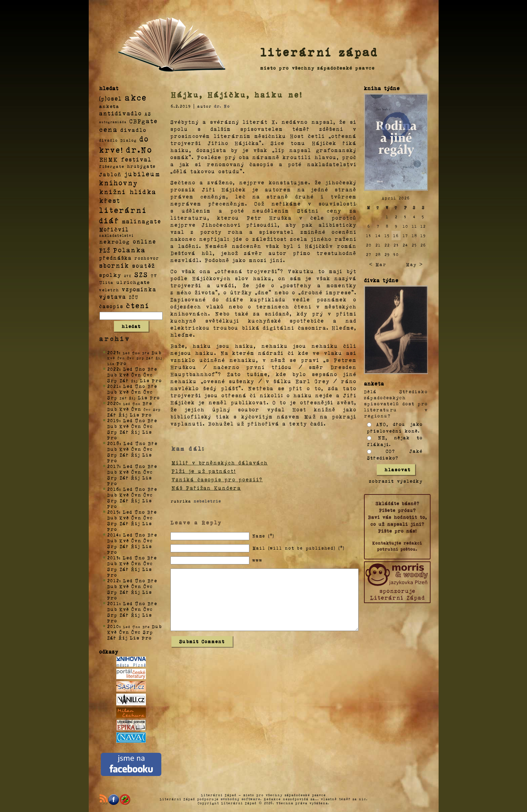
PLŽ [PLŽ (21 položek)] (105, 250)
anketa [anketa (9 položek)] (109, 106)
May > (414, 264)
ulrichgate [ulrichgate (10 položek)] (133, 282)
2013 (113, 558)
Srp (112, 380)
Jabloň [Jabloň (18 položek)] (110, 174)
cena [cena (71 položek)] (108, 129)
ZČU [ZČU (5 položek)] (134, 297)
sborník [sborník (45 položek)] (114, 265)
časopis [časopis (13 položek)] (111, 306)
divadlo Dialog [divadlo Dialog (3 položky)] (118, 140)
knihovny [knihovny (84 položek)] (119, 183)
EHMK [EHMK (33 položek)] (109, 159)
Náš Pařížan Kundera (206, 488)
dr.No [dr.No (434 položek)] (139, 149)
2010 (113, 626)
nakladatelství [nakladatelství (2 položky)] (117, 235)
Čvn (136, 375)
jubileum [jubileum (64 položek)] (142, 174)
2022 (113, 369)
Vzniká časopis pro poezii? (217, 479)
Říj (123, 415)
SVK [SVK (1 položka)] (128, 275)
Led (128, 369)
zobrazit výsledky (396, 481)
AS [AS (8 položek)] (148, 114)
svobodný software (241, 799)
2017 (113, 466)
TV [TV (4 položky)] (154, 275)
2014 (113, 535)
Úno (140, 369)
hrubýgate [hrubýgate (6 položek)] (141, 166)
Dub (157, 352)
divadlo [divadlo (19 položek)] (133, 130)
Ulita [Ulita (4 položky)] (106, 282)
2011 (113, 603)
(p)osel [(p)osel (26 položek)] (111, 98)
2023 (113, 352)
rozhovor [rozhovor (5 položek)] (147, 258)
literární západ (319, 52)
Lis (145, 380)
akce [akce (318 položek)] (136, 97)
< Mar (378, 264)
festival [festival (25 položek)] (136, 159)
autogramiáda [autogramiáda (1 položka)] (113, 122)
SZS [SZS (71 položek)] (141, 274)
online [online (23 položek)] (145, 241)
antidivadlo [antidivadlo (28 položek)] (120, 113)
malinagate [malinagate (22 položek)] (142, 221)
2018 (113, 443)
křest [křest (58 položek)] (110, 200)
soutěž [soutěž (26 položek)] (144, 265)
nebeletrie (207, 501)
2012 (113, 580)
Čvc (148, 375)
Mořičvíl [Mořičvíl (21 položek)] (114, 229)
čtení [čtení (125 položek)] (138, 305)
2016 (113, 489)
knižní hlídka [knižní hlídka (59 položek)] (128, 192)
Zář (124, 380)
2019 (113, 420)
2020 (113, 403)
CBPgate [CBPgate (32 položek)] (144, 121)
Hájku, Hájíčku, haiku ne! (237, 95)
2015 (113, 512)
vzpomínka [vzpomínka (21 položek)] (139, 289)
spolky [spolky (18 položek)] (110, 275)
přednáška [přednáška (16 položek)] (115, 258)
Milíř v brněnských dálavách (220, 463)
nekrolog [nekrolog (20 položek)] (115, 241)
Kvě (124, 375)
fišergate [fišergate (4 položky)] (112, 166)
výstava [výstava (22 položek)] (113, 297)
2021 (113, 386)
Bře (152, 369)
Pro (122, 363)
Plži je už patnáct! (204, 471)
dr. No (222, 106)
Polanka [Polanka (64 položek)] (130, 250)
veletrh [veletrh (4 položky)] (109, 290)
